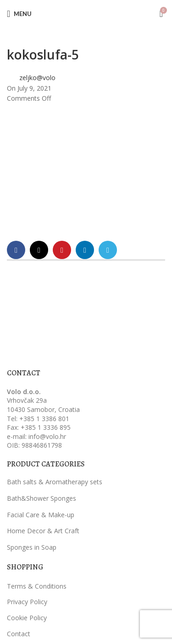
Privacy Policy (27, 602)
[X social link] (39, 250)
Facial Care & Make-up (41, 515)
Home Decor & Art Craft (43, 531)
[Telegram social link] (108, 250)
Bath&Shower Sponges (42, 498)
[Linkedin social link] (85, 250)
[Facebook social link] (16, 250)
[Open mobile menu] (19, 14)
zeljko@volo (37, 78)
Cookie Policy (27, 618)
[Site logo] (86, 13)
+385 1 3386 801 (44, 419)
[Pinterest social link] (62, 250)
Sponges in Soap (32, 547)
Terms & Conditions (37, 586)
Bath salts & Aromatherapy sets (55, 482)
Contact (19, 634)
